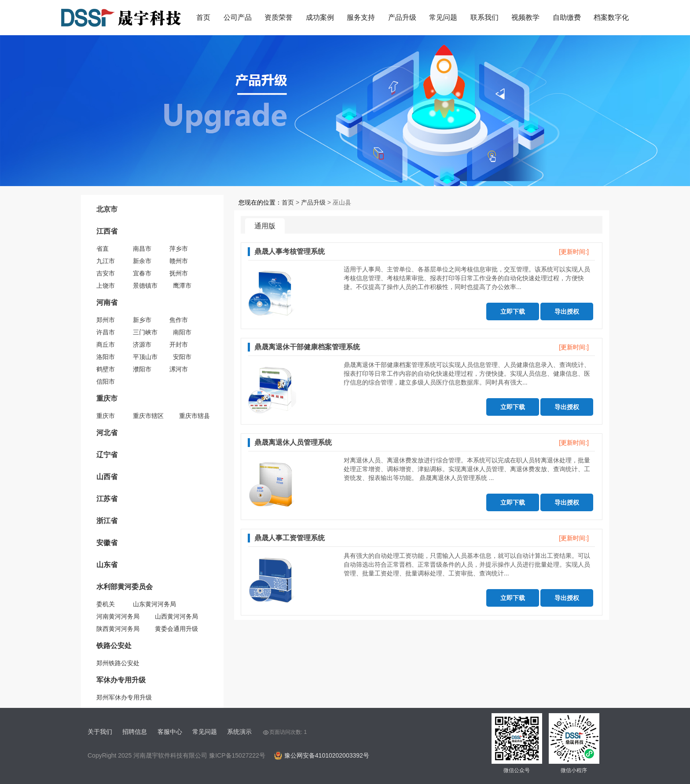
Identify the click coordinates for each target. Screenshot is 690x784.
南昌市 (142, 249)
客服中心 (170, 732)
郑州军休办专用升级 (124, 697)
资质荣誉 (279, 17)
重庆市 (106, 416)
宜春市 (142, 273)
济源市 (142, 344)
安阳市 (182, 357)
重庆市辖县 (195, 416)
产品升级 (402, 17)
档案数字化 (611, 17)
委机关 (106, 604)
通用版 (265, 226)
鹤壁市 (106, 369)
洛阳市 (106, 357)
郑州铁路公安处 (118, 663)
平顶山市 (145, 357)
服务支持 (361, 17)
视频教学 (525, 17)
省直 (103, 249)
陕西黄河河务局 (118, 629)
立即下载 (513, 311)
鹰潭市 (182, 286)
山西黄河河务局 (176, 616)
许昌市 (106, 332)
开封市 (179, 344)
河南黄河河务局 (118, 616)
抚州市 (179, 273)
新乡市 (142, 320)
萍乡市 (179, 249)
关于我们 (100, 732)
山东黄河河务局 (154, 604)
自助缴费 (567, 17)
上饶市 (106, 286)
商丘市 (106, 344)
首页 (203, 17)
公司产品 (238, 17)
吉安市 (106, 273)
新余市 (142, 261)
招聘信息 (135, 732)
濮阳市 (142, 369)
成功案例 (320, 17)
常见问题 (443, 17)
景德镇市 (145, 286)
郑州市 (106, 320)
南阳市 (182, 332)
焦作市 (179, 320)
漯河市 (179, 369)
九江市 (106, 261)
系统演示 (239, 732)
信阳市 (106, 381)
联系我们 (484, 17)
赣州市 (179, 261)
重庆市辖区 (148, 416)
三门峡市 (145, 332)
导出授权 (567, 311)
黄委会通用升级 (176, 629)
